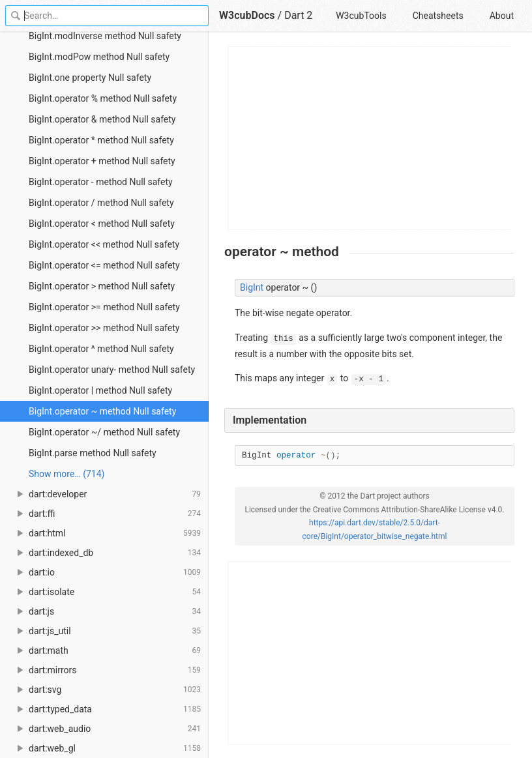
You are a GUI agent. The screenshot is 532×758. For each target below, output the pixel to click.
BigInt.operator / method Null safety (101, 203)
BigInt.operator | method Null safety (100, 390)
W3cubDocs (247, 15)
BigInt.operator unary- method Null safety (112, 370)
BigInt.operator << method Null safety (104, 244)
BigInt (252, 287)
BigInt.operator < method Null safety (102, 224)
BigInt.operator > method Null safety (102, 286)
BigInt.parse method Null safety (93, 453)
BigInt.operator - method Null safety (101, 182)
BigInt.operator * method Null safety (101, 140)
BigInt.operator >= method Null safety (104, 307)
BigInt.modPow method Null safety (99, 57)
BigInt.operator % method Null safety (103, 98)
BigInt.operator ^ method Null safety (101, 349)
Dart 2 (298, 15)
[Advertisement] (370, 138)
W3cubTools (361, 16)
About (502, 16)
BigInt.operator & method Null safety (102, 119)
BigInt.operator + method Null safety (102, 161)
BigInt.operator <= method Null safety (104, 265)
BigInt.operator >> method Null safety (104, 328)
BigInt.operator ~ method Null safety (102, 411)
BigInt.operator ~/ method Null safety (104, 432)
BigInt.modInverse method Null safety (105, 36)
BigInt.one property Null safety (90, 78)
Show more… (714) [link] (66, 474)
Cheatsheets (438, 16)
